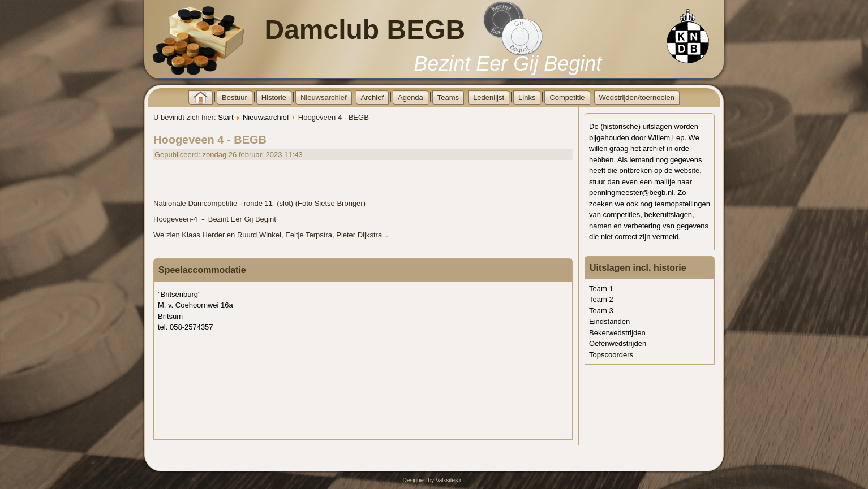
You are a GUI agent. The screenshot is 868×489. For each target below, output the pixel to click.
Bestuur (235, 98)
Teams (448, 98)
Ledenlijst (489, 98)
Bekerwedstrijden (617, 333)
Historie (274, 98)
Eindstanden (609, 321)
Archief (372, 98)
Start (225, 117)
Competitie (567, 98)
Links (527, 98)
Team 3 (601, 311)
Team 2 (601, 299)
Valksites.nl (450, 480)
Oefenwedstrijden (618, 343)
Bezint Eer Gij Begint (508, 64)
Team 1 (601, 289)
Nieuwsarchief (324, 98)
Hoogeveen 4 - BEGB (210, 140)
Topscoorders (611, 355)
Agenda (411, 98)
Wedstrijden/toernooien (637, 98)
